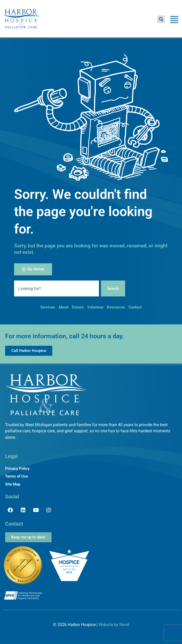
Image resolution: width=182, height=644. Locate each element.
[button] (161, 19)
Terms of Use (17, 476)
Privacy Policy (17, 469)
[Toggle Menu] (174, 20)
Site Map (13, 484)
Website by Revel (114, 625)
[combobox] (57, 289)
